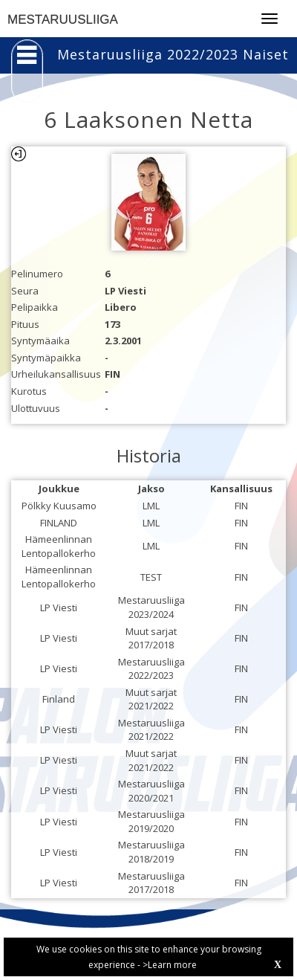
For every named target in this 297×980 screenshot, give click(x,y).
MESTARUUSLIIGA (63, 20)
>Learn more (170, 965)
